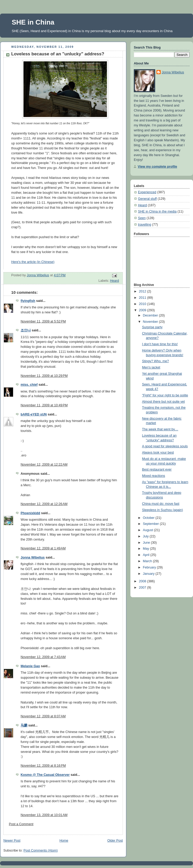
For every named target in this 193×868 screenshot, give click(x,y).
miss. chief (29, 385)
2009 (143, 310)
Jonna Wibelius (33, 558)
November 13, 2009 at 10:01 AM (44, 815)
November (151, 322)
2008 (143, 581)
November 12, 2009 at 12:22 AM (44, 465)
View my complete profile (157, 167)
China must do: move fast (161, 504)
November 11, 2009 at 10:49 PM (44, 405)
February (150, 567)
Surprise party (152, 327)
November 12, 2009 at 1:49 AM (43, 548)
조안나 (26, 330)
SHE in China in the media (157, 212)
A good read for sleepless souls (165, 446)
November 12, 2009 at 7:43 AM (43, 657)
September (151, 524)
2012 (143, 291)
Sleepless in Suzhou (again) (163, 510)
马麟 (24, 725)
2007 (143, 588)
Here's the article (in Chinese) (33, 262)
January (149, 574)
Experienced (147, 192)
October (149, 518)
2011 (143, 298)
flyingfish (28, 301)
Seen (142, 218)
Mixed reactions (154, 476)
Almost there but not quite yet (164, 402)
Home (64, 841)
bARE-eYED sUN (34, 414)
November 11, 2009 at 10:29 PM (44, 376)
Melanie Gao (30, 666)
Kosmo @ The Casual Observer (45, 775)
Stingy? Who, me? (156, 361)
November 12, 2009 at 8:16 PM (43, 766)
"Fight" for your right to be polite (165, 395)
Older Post (115, 841)
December (151, 315)
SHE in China (33, 22)
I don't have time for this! (160, 344)
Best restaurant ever (157, 470)
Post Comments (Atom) (41, 851)
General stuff (147, 199)
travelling (144, 225)
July (146, 536)
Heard (114, 281)
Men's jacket (151, 367)
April (147, 555)
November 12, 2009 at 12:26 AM (44, 504)
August (149, 530)
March (148, 561)
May (146, 549)
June (147, 543)
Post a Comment (21, 824)
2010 (143, 304)
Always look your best (158, 453)
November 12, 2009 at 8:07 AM (43, 716)
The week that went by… (160, 429)
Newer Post (12, 841)
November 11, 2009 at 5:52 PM (43, 321)
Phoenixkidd (30, 513)
